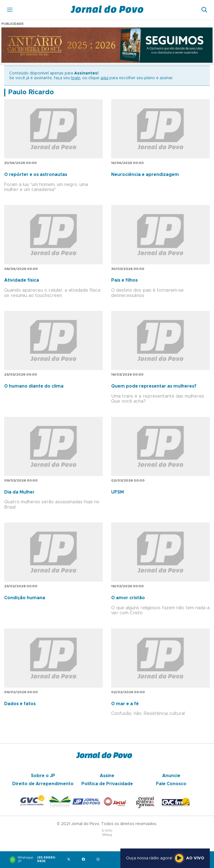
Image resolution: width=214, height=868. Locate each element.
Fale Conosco (171, 784)
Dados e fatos (20, 704)
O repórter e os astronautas (36, 175)
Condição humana (25, 598)
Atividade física (22, 280)
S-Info (107, 831)
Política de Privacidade (107, 784)
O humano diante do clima (34, 386)
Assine (107, 776)
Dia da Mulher (19, 492)
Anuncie (171, 776)
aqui (104, 78)
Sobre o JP (43, 776)
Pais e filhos (124, 280)
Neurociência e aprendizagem (145, 175)
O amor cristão (128, 598)
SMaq (107, 835)
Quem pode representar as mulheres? (154, 386)
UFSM (117, 492)
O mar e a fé (125, 704)
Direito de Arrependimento (43, 784)
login (76, 78)
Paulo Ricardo (31, 92)
